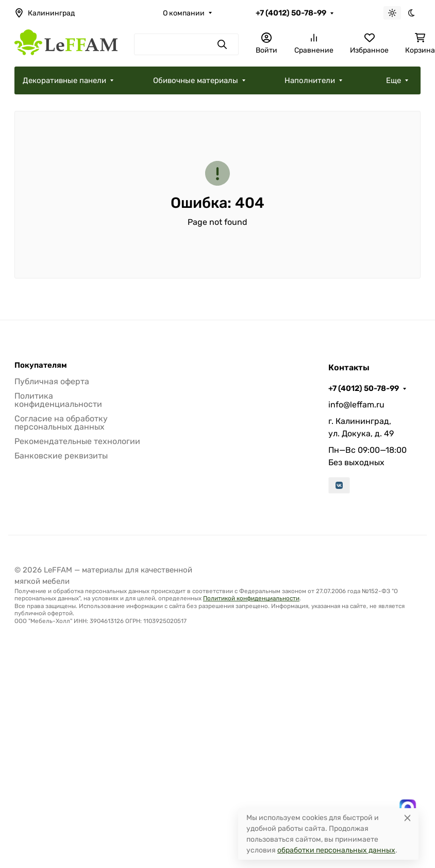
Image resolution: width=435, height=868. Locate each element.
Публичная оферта (52, 381)
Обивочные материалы (196, 80)
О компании (184, 13)
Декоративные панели (64, 80)
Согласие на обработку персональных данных (61, 423)
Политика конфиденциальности (58, 400)
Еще (394, 80)
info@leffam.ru (356, 405)
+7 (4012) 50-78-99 (291, 13)
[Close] (407, 818)
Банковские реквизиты (61, 456)
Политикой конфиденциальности (251, 598)
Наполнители (310, 80)
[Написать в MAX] (408, 808)
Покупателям (41, 365)
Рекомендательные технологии (77, 441)
